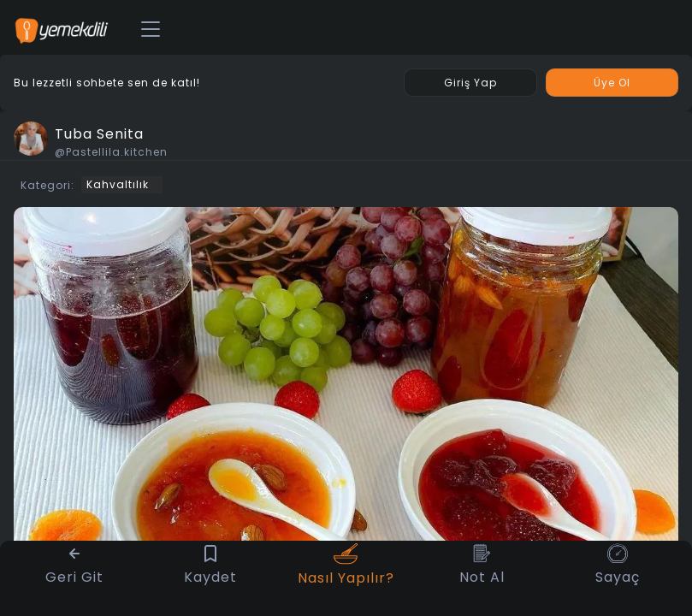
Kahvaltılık (118, 184)
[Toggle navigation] (151, 30)
